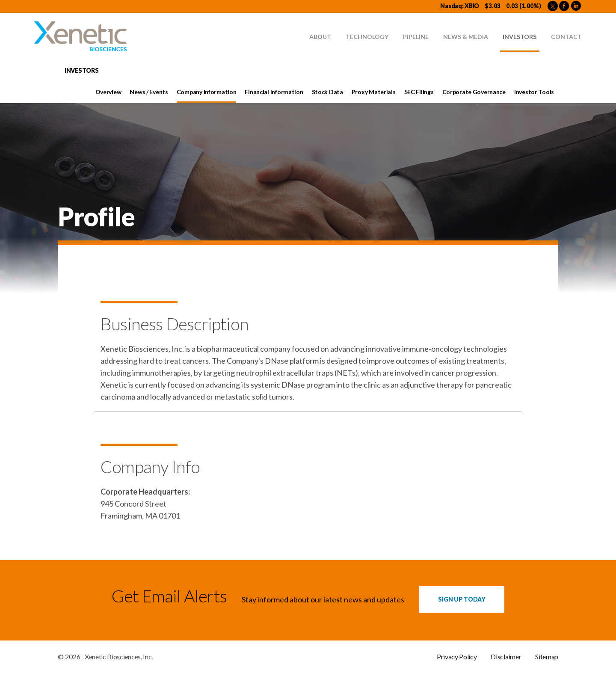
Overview (108, 92)
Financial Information (274, 92)
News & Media (466, 37)
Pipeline (416, 37)
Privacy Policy (457, 657)
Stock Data (327, 92)
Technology (367, 37)
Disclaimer (506, 657)
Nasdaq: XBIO (460, 6)
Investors (520, 37)
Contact (566, 37)
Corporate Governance (474, 92)
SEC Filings (419, 92)
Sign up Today (462, 599)
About (320, 37)
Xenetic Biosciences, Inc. (119, 657)
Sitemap (547, 657)
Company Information (207, 92)
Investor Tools (534, 92)
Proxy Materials (374, 92)
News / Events (149, 92)
